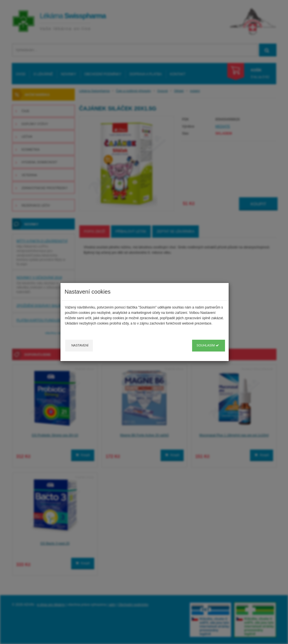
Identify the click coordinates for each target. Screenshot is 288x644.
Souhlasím (208, 345)
